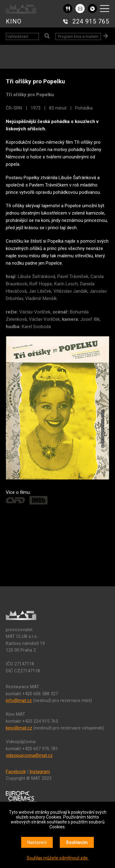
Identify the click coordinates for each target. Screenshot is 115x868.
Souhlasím (77, 842)
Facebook (16, 772)
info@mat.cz (19, 700)
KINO (14, 21)
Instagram (40, 772)
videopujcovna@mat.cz (29, 755)
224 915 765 (91, 21)
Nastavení (37, 842)
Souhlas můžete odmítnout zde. (58, 858)
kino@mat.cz (19, 728)
